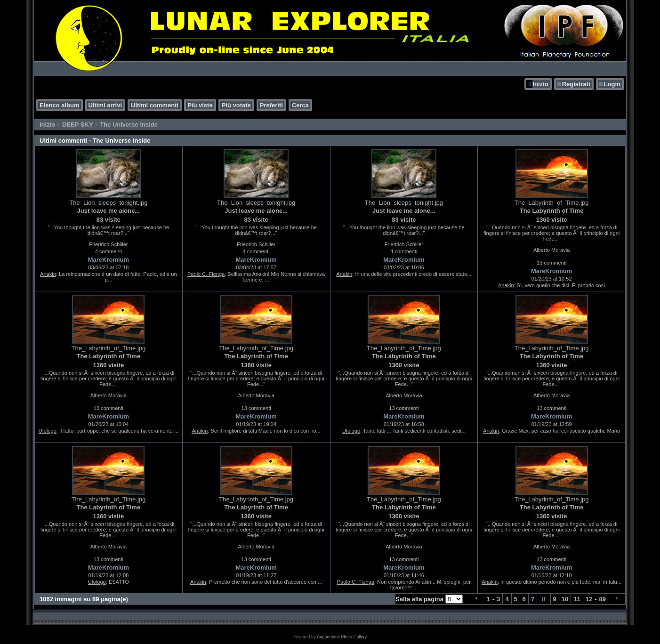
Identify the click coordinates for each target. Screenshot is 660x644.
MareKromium (109, 260)
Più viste (200, 105)
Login (612, 84)
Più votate (236, 105)
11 (577, 599)
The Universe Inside (129, 125)
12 (589, 599)
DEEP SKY (77, 125)
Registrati (576, 84)
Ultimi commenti (155, 105)
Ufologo (48, 431)
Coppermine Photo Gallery (342, 637)
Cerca (300, 105)
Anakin (48, 274)
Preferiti (271, 105)
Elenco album (60, 105)
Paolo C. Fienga (206, 274)
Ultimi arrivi (105, 105)
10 (565, 599)
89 (603, 599)
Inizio (540, 84)
